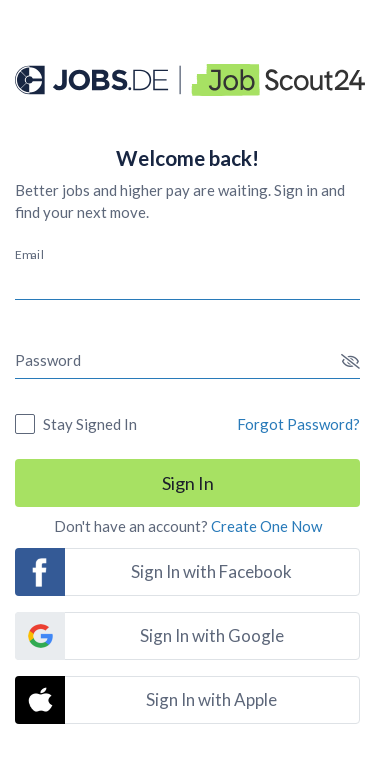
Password (48, 360)
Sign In (188, 483)
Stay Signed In (90, 424)
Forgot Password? (298, 424)
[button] (350, 361)
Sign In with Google (212, 635)
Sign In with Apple (211, 699)
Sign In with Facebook (211, 571)
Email (29, 254)
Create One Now (266, 526)
